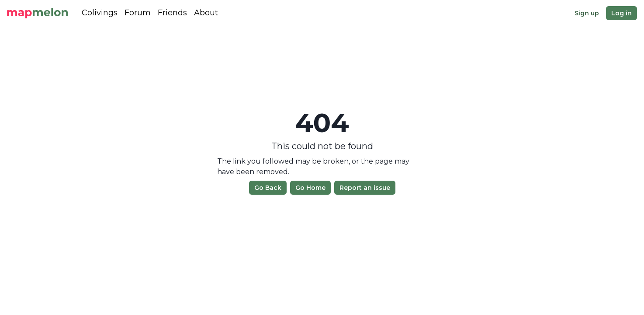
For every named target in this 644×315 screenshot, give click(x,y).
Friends (172, 13)
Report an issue (365, 188)
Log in (621, 13)
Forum (138, 13)
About (206, 13)
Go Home (310, 188)
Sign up (587, 13)
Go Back (268, 188)
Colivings (100, 13)
